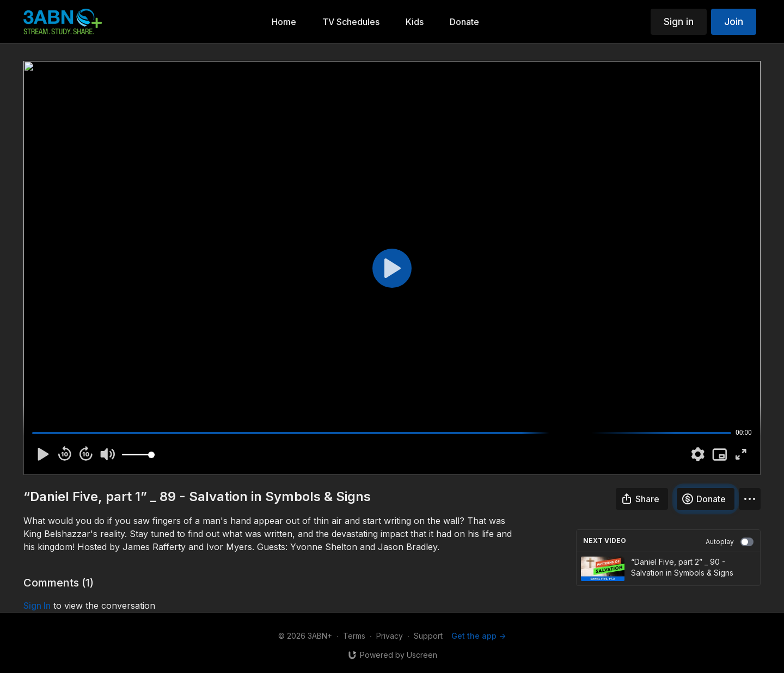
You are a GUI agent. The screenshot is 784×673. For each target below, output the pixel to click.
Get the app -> (479, 636)
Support (428, 636)
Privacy (390, 636)
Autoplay (730, 542)
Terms (354, 636)
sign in (37, 606)
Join (734, 21)
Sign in (679, 21)
